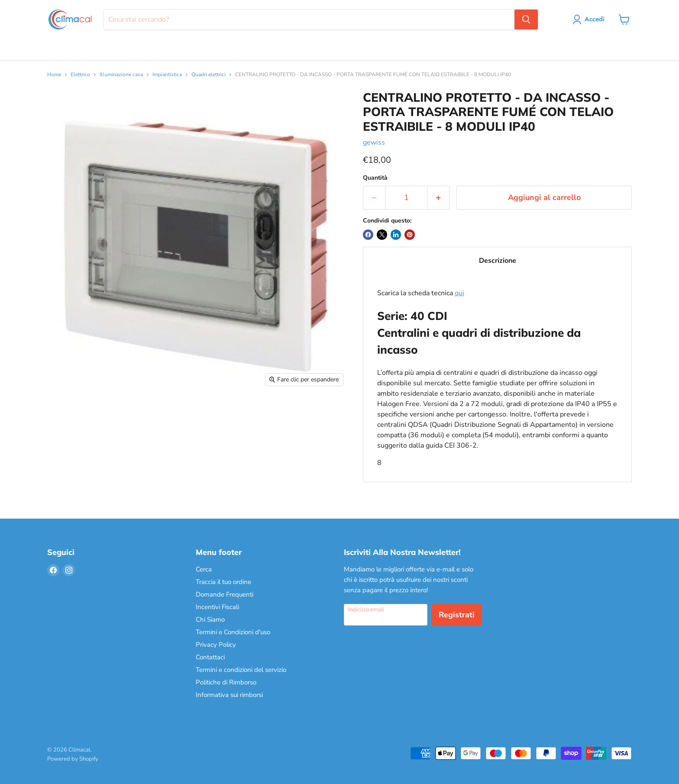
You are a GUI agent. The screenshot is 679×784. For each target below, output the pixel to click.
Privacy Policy (216, 645)
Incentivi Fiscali (217, 607)
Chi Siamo (210, 619)
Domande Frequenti (225, 594)
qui (459, 293)
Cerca (204, 569)
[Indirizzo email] (386, 615)
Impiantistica (167, 75)
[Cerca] (309, 19)
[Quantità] (406, 198)
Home (54, 75)
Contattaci (210, 657)
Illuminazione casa (121, 75)
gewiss (374, 142)
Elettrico (80, 75)
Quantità (375, 178)
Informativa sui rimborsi (229, 695)
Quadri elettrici (209, 75)
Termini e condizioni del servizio (241, 670)
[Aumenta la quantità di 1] (438, 198)
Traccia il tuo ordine (223, 582)
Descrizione (498, 261)
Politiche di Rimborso (226, 682)
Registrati (457, 615)
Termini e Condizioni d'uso (233, 632)
